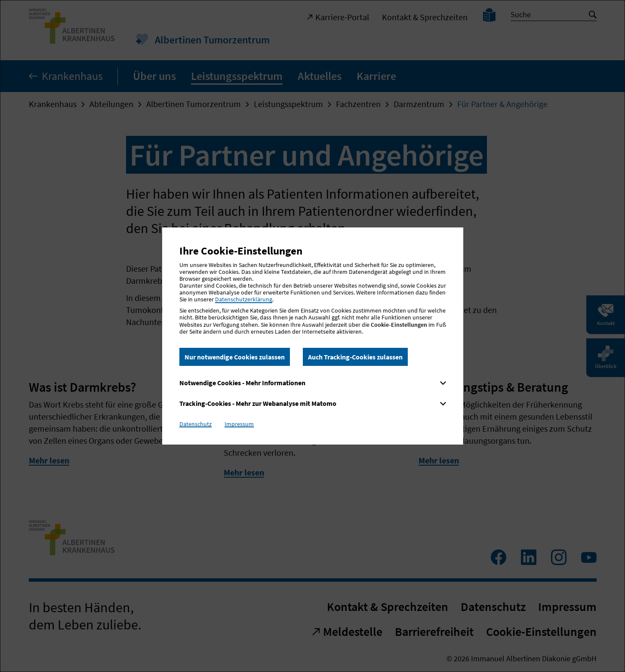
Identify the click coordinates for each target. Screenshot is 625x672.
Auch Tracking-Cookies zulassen (355, 357)
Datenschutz (196, 424)
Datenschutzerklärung (244, 299)
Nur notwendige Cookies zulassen (235, 357)
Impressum (239, 424)
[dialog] (312, 336)
